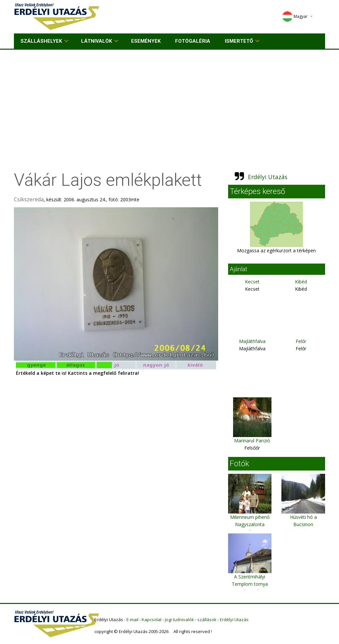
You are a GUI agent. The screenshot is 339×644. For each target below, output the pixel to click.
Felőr (301, 341)
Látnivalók (97, 41)
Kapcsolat (152, 619)
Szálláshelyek (41, 41)
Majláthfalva (252, 341)
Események (146, 41)
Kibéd (301, 282)
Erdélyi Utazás (268, 177)
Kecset (252, 282)
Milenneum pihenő (250, 517)
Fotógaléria (193, 41)
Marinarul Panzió (252, 441)
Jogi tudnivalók (179, 619)
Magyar (295, 16)
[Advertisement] (169, 99)
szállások (207, 619)
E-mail (132, 619)
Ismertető (239, 41)
